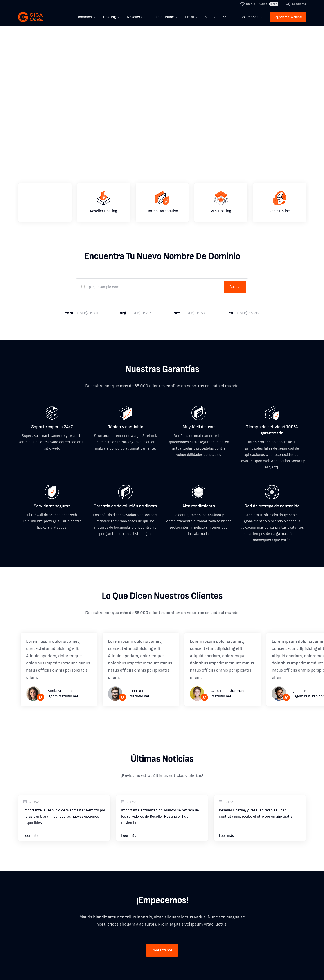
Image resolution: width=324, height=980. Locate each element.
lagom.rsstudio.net (63, 696)
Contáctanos (162, 950)
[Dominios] (86, 17)
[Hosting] (111, 17)
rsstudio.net (140, 696)
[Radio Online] (166, 17)
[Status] (248, 4)
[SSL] (228, 17)
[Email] (192, 17)
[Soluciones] (252, 17)
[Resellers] (137, 17)
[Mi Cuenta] (295, 4)
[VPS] (210, 17)
